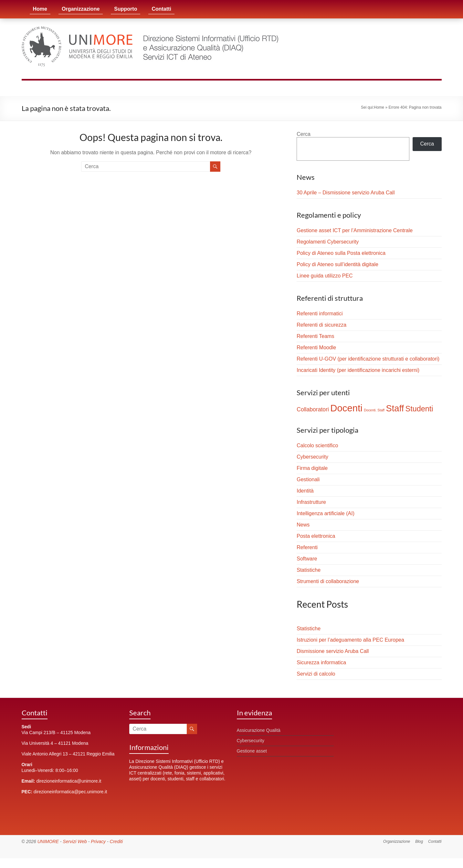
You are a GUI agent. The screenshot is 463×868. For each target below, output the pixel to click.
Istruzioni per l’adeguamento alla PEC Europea (350, 640)
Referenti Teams (315, 336)
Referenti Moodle (316, 347)
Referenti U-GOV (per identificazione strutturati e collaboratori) (368, 359)
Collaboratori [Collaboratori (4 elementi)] (313, 409)
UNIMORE (48, 841)
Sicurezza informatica (321, 662)
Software (307, 559)
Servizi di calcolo (316, 674)
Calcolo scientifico (317, 445)
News (303, 525)
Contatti (161, 9)
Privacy (98, 841)
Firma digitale (312, 468)
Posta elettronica (316, 536)
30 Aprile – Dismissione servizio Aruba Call (346, 193)
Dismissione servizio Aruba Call (333, 651)
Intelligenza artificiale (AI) (326, 513)
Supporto (126, 9)
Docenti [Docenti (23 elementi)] (346, 408)
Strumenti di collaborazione (328, 581)
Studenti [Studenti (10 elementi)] (419, 409)
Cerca (304, 134)
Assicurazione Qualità (259, 730)
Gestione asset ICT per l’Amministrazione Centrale (355, 230)
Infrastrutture (311, 502)
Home (40, 9)
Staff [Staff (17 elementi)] (395, 408)
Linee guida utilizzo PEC (325, 276)
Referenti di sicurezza (321, 325)
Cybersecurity (312, 457)
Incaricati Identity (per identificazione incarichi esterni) (358, 370)
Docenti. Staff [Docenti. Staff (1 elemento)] (374, 410)
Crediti (116, 841)
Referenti (307, 547)
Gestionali (308, 479)
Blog (419, 841)
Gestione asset (252, 751)
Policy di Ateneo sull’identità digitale (337, 264)
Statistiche (309, 570)
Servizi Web (75, 841)
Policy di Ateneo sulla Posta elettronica (341, 253)
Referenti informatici (320, 314)
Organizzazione (81, 9)
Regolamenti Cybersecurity (328, 242)
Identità (305, 491)
